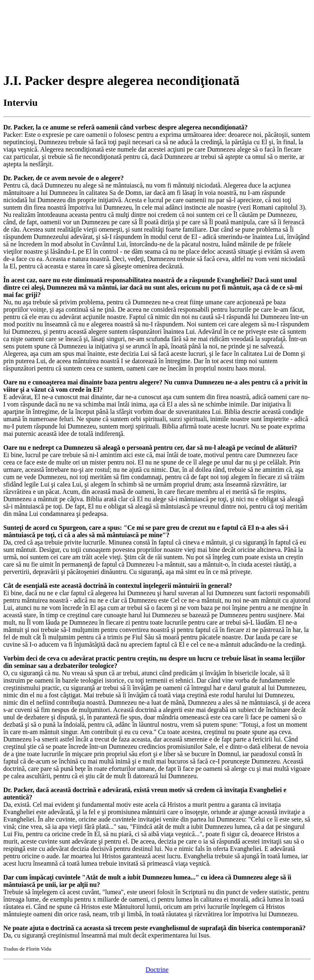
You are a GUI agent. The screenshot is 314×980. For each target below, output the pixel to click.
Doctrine (157, 970)
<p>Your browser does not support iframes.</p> (65, 34)
